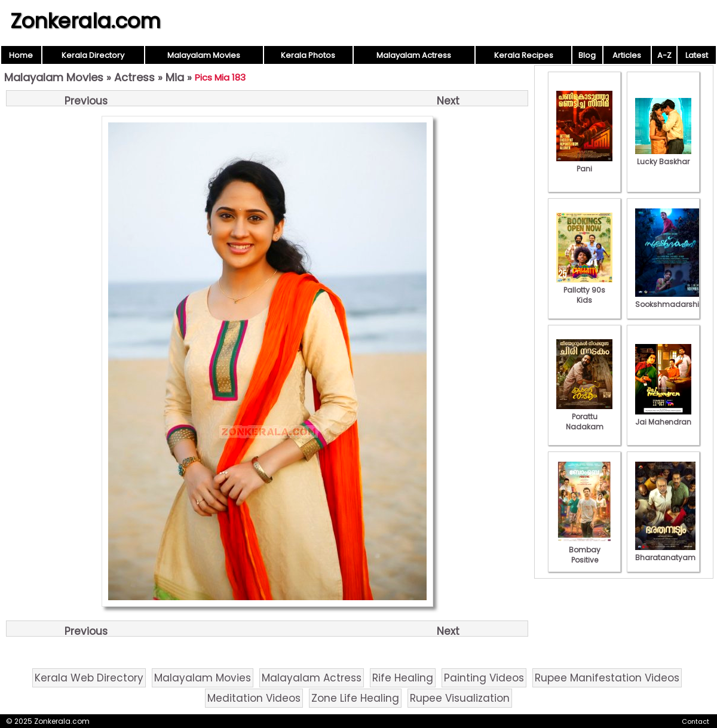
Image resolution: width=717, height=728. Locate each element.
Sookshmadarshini (670, 299)
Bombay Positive (584, 550)
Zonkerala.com (85, 21)
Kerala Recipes (524, 55)
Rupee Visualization (460, 698)
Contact (695, 721)
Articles (627, 55)
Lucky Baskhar (663, 156)
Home (21, 55)
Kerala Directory (93, 55)
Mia (175, 77)
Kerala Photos (308, 55)
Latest (697, 55)
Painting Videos (484, 678)
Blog (587, 55)
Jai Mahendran (663, 417)
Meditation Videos (254, 698)
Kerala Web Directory (89, 678)
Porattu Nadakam (584, 417)
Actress (134, 77)
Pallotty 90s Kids (584, 290)
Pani (584, 164)
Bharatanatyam (665, 552)
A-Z (664, 55)
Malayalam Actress (414, 55)
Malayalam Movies (204, 55)
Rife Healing (403, 678)
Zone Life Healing (355, 698)
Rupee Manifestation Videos (607, 678)
